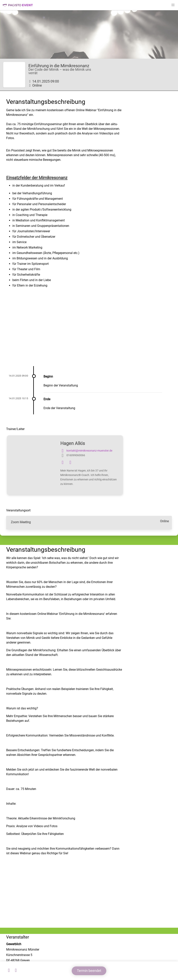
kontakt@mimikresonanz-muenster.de (86, 451)
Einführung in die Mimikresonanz (59, 66)
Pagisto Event (18, 5)
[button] (173, 5)
